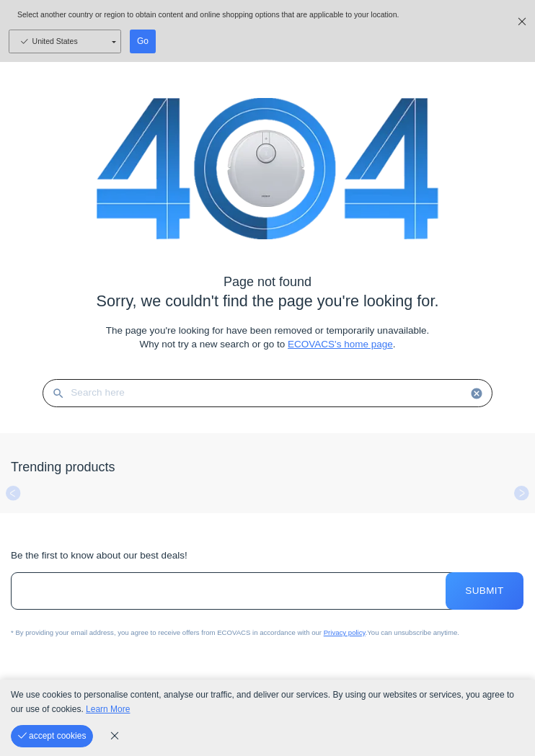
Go (143, 41)
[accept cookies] (52, 736)
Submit (485, 591)
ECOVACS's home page (340, 344)
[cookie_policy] (115, 736)
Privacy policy (345, 632)
